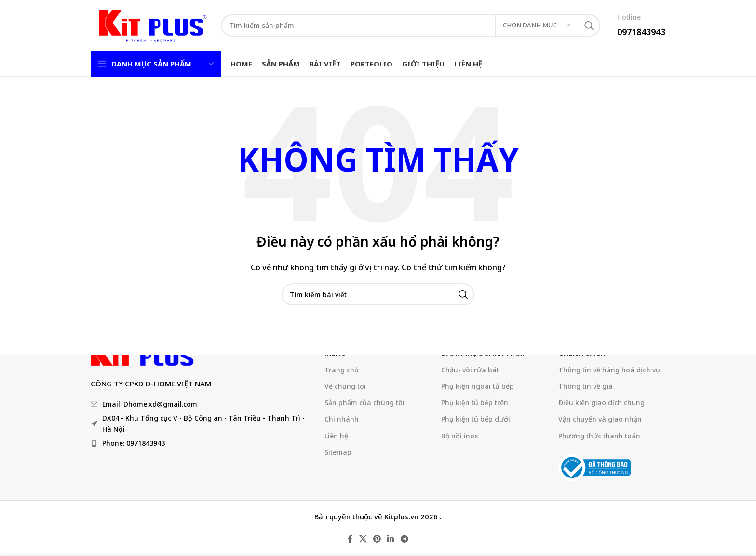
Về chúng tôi (345, 386)
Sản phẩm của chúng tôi (364, 403)
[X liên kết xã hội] (363, 539)
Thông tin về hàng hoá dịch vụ (609, 370)
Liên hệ (336, 436)
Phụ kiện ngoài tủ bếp (478, 386)
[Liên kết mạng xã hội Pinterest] (377, 539)
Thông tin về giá (586, 386)
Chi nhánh (342, 419)
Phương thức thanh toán (599, 436)
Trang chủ (342, 370)
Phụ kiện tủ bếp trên (475, 403)
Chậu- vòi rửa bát (470, 370)
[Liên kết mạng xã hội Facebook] (350, 539)
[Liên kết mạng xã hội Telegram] (404, 539)
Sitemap (338, 452)
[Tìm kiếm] (411, 26)
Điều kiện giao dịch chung (601, 403)
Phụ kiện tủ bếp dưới (476, 419)
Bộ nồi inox (460, 436)
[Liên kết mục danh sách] (203, 443)
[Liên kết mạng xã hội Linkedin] (391, 539)
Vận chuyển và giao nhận (600, 419)
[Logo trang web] (151, 25)
